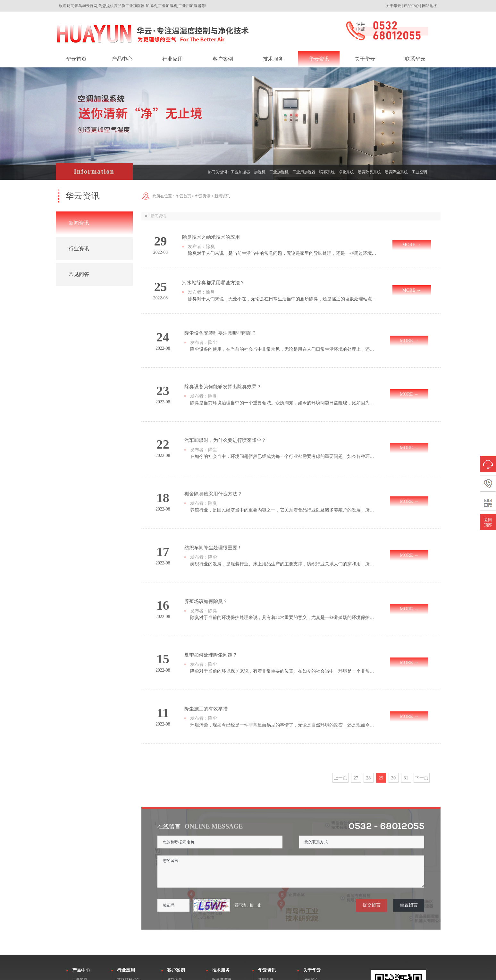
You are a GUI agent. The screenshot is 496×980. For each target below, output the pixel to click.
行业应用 (126, 878)
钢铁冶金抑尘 (129, 895)
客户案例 (176, 878)
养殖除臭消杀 (129, 949)
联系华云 (311, 910)
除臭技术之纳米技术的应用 (209, 237)
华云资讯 (203, 196)
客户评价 (175, 903)
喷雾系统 (327, 172)
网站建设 (415, 975)
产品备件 (220, 903)
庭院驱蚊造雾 (129, 941)
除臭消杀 (80, 903)
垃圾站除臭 (127, 926)
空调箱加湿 (127, 918)
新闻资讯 (79, 223)
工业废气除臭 (129, 910)
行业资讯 (79, 249)
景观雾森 (80, 910)
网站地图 (430, 6)
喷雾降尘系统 (396, 172)
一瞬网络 (433, 975)
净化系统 (346, 172)
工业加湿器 (240, 172)
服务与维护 (222, 887)
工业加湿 (80, 887)
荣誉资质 (311, 903)
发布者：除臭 (199, 246)
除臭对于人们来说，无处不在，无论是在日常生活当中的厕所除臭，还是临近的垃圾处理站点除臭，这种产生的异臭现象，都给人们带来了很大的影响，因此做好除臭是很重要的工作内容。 (283, 299)
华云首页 (183, 196)
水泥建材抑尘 (129, 933)
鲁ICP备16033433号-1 (172, 975)
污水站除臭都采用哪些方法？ (211, 283)
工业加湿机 (279, 172)
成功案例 (175, 887)
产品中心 (411, 6)
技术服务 (221, 878)
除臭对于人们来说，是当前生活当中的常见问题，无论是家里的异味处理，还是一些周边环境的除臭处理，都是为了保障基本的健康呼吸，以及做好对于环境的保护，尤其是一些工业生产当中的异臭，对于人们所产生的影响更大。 (283, 253)
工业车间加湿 (129, 903)
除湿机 (78, 918)
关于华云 (393, 6)
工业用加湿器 (304, 172)
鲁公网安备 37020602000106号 (216, 975)
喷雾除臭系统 (369, 172)
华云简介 (311, 887)
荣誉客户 (175, 895)
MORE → (412, 245)
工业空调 (419, 172)
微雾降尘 (80, 895)
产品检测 (220, 895)
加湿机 (260, 172)
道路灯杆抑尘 (129, 887)
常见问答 (79, 274)
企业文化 (311, 895)
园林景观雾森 (129, 957)
